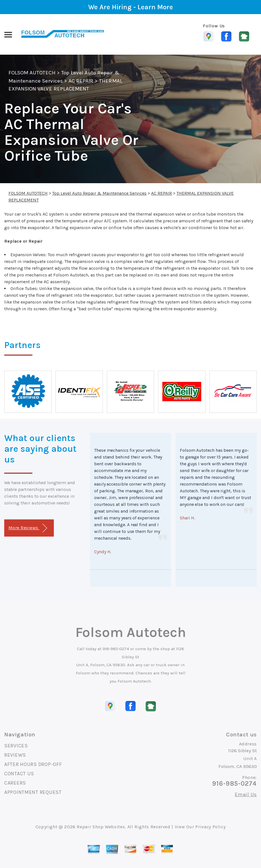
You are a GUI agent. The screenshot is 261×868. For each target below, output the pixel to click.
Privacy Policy (210, 827)
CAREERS (15, 783)
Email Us (246, 794)
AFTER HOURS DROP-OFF (33, 764)
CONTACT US (19, 774)
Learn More (155, 7)
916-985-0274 (116, 649)
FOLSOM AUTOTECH (32, 73)
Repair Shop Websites (101, 827)
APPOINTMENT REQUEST (33, 792)
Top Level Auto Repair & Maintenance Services (99, 193)
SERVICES (16, 746)
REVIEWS (15, 755)
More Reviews (28, 528)
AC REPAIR (81, 81)
